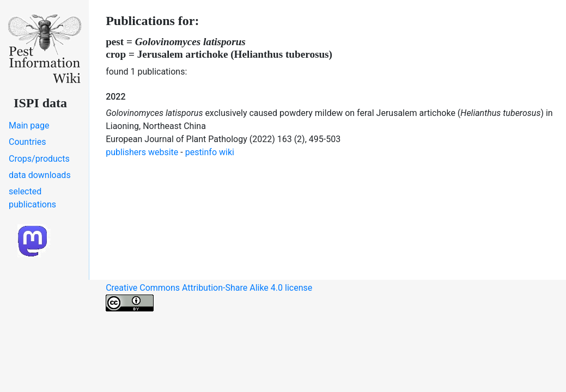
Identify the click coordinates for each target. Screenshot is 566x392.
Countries (27, 142)
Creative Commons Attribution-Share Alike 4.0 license (209, 297)
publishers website (142, 152)
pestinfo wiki (210, 152)
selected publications (32, 198)
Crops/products (39, 159)
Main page (29, 125)
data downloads (40, 175)
